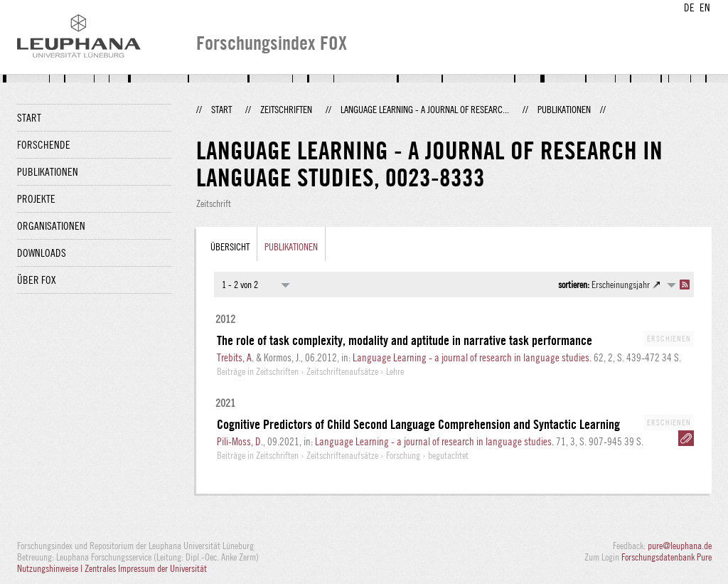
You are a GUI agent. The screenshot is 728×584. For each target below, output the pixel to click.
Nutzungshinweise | (51, 568)
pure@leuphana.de (680, 546)
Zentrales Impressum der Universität (146, 568)
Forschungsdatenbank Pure (667, 557)
